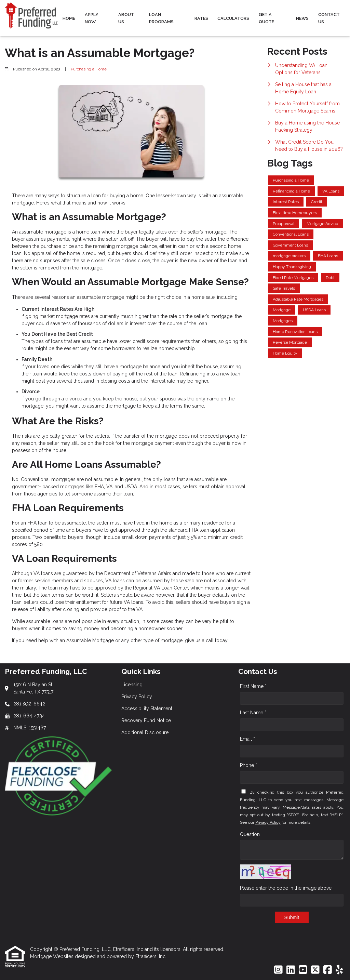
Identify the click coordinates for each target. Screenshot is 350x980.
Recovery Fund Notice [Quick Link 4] (146, 720)
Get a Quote (266, 18)
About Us (126, 18)
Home (69, 18)
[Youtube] (303, 970)
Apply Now (92, 18)
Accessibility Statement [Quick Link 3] (147, 708)
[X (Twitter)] (315, 970)
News (302, 18)
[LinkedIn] (291, 970)
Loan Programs (161, 18)
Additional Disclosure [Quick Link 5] (145, 732)
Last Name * (253, 713)
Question (250, 834)
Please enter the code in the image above (286, 888)
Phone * (248, 765)
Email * (247, 739)
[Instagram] (278, 970)
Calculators (233, 18)
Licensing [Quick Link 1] (132, 685)
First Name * (253, 686)
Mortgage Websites (52, 956)
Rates (201, 18)
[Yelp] (339, 970)
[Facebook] (328, 970)
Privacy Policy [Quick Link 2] (137, 697)
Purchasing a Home (89, 69)
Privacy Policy (268, 822)
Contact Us (329, 18)
